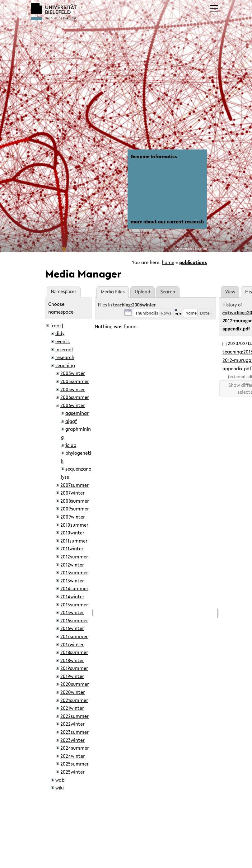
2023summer (75, 732)
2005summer (75, 381)
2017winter (72, 644)
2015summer (74, 605)
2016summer (74, 620)
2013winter (72, 581)
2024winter (73, 756)
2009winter (73, 517)
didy (60, 333)
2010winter (72, 533)
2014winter (72, 596)
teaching (65, 365)
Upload (142, 292)
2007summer (75, 485)
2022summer (75, 716)
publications (193, 262)
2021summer (74, 700)
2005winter (73, 389)
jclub (71, 445)
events (63, 341)
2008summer (75, 501)
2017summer (74, 636)
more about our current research (167, 221)
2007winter (72, 493)
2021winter (72, 708)
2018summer (74, 652)
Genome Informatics (154, 156)
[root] (57, 325)
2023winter (72, 740)
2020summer (75, 684)
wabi (61, 780)
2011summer (74, 541)
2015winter (72, 612)
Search (168, 292)
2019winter (72, 676)
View (230, 292)
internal (64, 349)
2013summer (74, 572)
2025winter (72, 772)
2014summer (74, 588)
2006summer (75, 397)
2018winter (72, 660)
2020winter (73, 692)
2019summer (74, 668)
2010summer (74, 525)
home (168, 262)
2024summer (75, 748)
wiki (60, 788)
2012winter (72, 565)
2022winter (72, 724)
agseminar (77, 413)
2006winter (73, 405)
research (65, 357)
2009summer (75, 509)
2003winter (73, 373)
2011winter (72, 548)
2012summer (74, 557)
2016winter (72, 628)
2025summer (75, 764)
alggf (71, 421)
